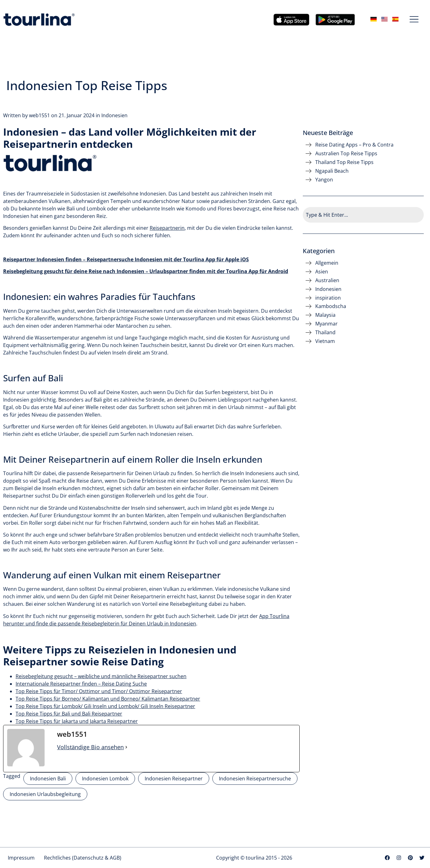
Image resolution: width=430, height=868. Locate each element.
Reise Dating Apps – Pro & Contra (354, 145)
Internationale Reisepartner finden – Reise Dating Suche (81, 684)
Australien (327, 280)
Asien (322, 272)
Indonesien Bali (48, 779)
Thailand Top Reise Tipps (344, 162)
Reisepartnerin (167, 228)
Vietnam (325, 341)
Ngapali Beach (332, 171)
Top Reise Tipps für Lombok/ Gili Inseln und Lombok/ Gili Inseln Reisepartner (105, 706)
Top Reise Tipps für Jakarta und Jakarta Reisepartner (77, 721)
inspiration (328, 298)
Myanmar (326, 324)
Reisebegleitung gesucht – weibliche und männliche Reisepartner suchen (101, 676)
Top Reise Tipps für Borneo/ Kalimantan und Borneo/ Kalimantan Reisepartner (108, 699)
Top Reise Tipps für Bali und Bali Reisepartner (69, 714)
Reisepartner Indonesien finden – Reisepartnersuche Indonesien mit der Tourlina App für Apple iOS (126, 259)
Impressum (21, 858)
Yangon (324, 180)
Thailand (325, 333)
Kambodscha (331, 306)
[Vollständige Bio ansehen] (126, 747)
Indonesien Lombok (105, 779)
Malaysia (325, 315)
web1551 (39, 115)
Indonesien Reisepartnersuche (255, 779)
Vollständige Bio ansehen (90, 747)
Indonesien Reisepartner (174, 779)
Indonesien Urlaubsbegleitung (45, 794)
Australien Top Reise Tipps (346, 154)
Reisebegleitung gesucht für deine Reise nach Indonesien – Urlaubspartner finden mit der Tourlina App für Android (146, 271)
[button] (414, 20)
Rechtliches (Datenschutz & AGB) (83, 858)
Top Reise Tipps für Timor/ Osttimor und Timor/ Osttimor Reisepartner (99, 691)
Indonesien (114, 115)
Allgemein (327, 263)
